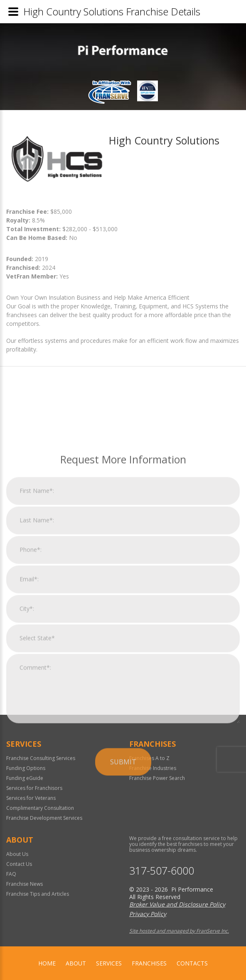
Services (109, 963)
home (47, 963)
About (76, 963)
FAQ (11, 874)
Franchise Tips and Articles (38, 894)
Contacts (192, 963)
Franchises (149, 963)
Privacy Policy (148, 914)
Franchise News (25, 884)
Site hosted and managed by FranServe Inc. (179, 931)
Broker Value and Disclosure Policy (177, 904)
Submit (123, 855)
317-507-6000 (162, 871)
